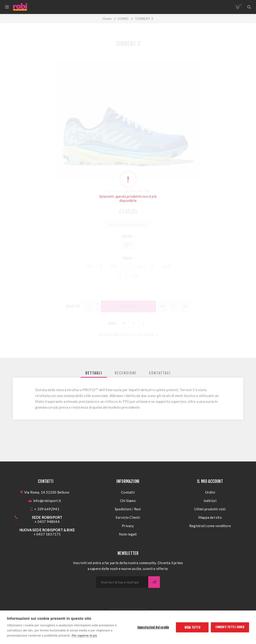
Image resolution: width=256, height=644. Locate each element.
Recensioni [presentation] (126, 373)
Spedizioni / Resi (128, 509)
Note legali (128, 534)
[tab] (94, 373)
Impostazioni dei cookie (153, 627)
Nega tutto (192, 627)
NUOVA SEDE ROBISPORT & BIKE (47, 530)
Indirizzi (210, 501)
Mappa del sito (210, 517)
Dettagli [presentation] (94, 373)
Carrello (240, 5)
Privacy (128, 526)
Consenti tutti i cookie (230, 627)
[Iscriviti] (122, 582)
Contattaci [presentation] (160, 373)
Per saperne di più (84, 636)
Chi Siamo (128, 501)
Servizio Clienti (128, 517)
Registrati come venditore (210, 526)
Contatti (128, 492)
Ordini (210, 492)
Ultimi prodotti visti (210, 509)
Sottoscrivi (154, 582)
